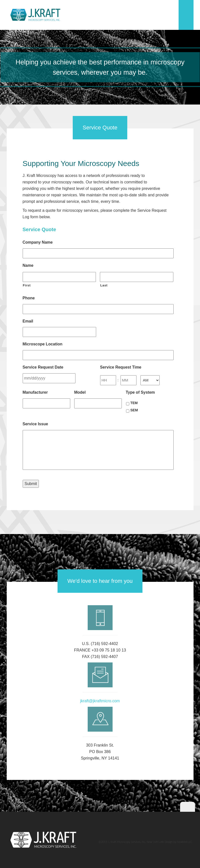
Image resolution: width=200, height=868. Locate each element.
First (27, 285)
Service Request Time (121, 367)
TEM (134, 403)
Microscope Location (43, 344)
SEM (134, 410)
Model (80, 392)
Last (104, 285)
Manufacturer (35, 392)
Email (28, 321)
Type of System (140, 392)
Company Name (38, 242)
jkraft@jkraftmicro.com (100, 701)
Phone (29, 298)
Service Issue (35, 424)
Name (28, 265)
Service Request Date (43, 367)
